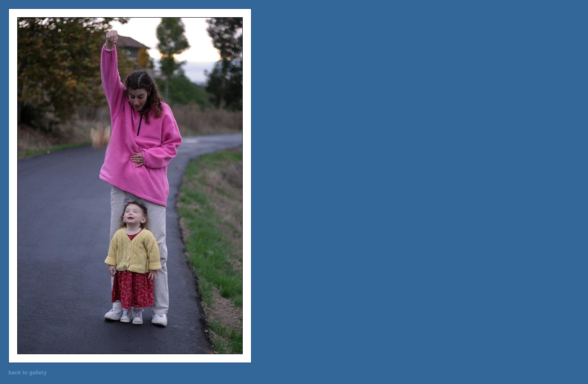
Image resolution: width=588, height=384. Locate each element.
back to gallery (28, 372)
